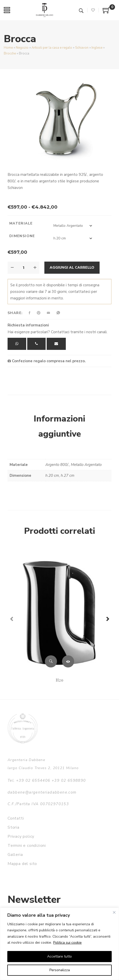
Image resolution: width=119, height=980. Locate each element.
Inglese (97, 48)
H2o (59, 680)
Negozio (22, 48)
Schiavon (82, 48)
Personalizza (60, 970)
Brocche (10, 53)
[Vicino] (114, 912)
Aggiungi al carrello (72, 268)
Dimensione (22, 236)
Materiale (21, 223)
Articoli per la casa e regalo (52, 48)
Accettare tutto (59, 956)
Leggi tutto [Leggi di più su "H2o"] (68, 661)
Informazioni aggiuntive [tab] (59, 426)
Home (8, 48)
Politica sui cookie (67, 943)
